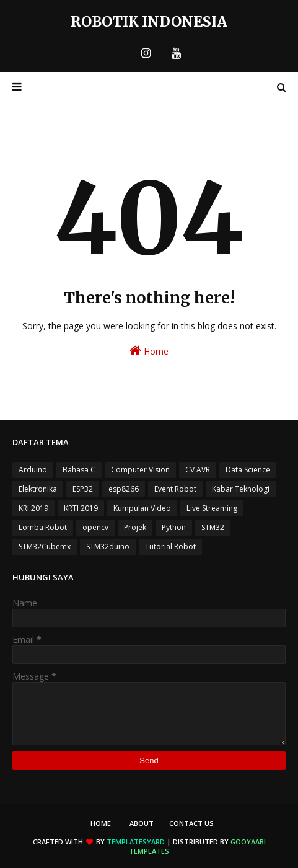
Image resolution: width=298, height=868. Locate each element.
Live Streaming (212, 508)
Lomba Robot (43, 527)
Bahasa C (79, 470)
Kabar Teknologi (241, 489)
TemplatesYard (136, 842)
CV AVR (198, 470)
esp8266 (124, 489)
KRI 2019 (33, 508)
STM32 (213, 527)
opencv (95, 527)
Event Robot (175, 489)
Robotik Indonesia (149, 21)
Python (174, 527)
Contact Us (191, 823)
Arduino (33, 470)
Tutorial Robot (170, 547)
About (142, 823)
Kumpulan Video (142, 508)
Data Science (248, 470)
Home (149, 351)
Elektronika (38, 489)
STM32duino (108, 547)
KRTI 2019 (81, 508)
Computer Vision (140, 470)
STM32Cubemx (45, 547)
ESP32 (83, 489)
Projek (135, 527)
